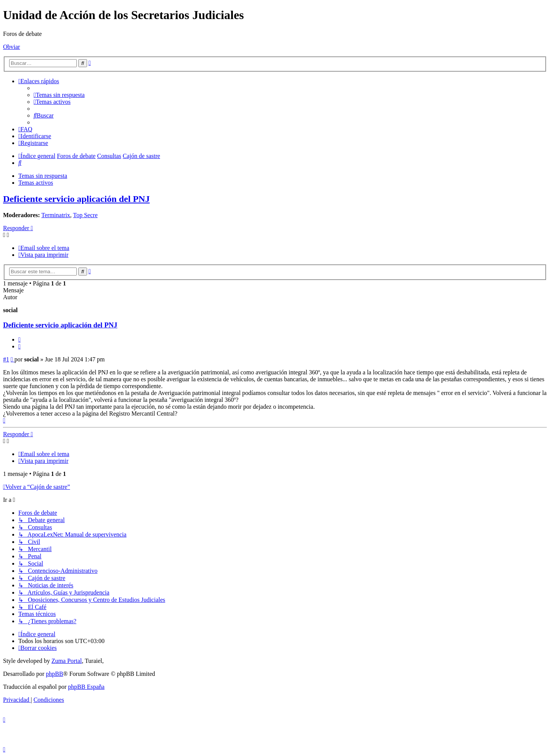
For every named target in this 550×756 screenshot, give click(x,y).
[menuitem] (59, 95)
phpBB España (86, 687)
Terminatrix (56, 215)
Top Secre (85, 215)
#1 (6, 359)
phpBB (54, 674)
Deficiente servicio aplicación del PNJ (76, 199)
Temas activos (36, 183)
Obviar (11, 47)
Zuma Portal (67, 661)
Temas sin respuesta (43, 176)
